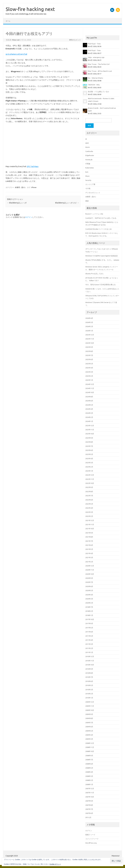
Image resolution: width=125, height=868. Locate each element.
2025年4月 (89, 368)
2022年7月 (89, 496)
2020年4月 (89, 595)
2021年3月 (89, 557)
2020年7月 (89, 582)
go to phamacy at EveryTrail (16, 54)
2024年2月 (89, 417)
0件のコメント (75, 40)
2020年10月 (90, 574)
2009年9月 (89, 714)
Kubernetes (90, 168)
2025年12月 (90, 335)
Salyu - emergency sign (96, 57)
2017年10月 (90, 619)
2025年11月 (90, 339)
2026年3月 (89, 322)
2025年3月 (89, 372)
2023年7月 (89, 446)
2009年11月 (90, 706)
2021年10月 (90, 529)
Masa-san (16, 40)
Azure (88, 147)
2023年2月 (89, 467)
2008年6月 (89, 764)
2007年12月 (90, 789)
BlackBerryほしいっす (17, 203)
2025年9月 (89, 347)
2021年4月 (89, 553)
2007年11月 (90, 793)
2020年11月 (90, 570)
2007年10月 (90, 797)
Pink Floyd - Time (94, 44)
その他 (88, 188)
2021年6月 (89, 545)
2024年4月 (89, 409)
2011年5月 (89, 636)
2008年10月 (90, 751)
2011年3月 (89, 644)
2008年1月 (89, 784)
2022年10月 (90, 483)
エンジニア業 (90, 184)
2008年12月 (90, 743)
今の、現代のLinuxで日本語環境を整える (100, 285)
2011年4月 (89, 640)
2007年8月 (89, 805)
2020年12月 (90, 566)
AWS (87, 143)
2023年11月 (90, 430)
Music (87, 176)
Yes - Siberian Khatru (95, 78)
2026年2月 (89, 326)
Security (88, 180)
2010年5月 (89, 685)
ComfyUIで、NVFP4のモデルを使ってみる (101, 218)
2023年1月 (89, 471)
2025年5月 (89, 364)
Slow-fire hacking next (30, 9)
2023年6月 (89, 450)
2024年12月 (90, 384)
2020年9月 (89, 578)
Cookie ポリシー (55, 864)
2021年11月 (90, 524)
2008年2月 (89, 780)
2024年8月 (89, 397)
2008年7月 (89, 760)
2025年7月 (89, 355)
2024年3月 (89, 413)
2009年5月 (89, 731)
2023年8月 (89, 442)
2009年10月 (90, 710)
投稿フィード (90, 835)
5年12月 (88, 817)
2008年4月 (89, 772)
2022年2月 (89, 516)
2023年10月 (90, 434)
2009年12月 (90, 702)
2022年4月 (89, 508)
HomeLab (89, 160)
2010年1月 (89, 698)
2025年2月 (89, 376)
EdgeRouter (90, 155)
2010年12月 (90, 656)
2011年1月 (89, 652)
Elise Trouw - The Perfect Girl (99, 64)
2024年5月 (89, 405)
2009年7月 (89, 723)
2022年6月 (89, 500)
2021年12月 (90, 520)
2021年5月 (89, 549)
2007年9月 (89, 801)
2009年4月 (89, 735)
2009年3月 (89, 739)
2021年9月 (89, 533)
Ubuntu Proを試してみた (95, 274)
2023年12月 (90, 426)
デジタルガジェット (93, 193)
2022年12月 (90, 475)
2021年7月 (89, 541)
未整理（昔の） (21, 187)
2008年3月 (89, 776)
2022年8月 (89, 492)
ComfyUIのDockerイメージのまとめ (99, 229)
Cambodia (89, 151)
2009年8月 (89, 718)
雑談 (87, 201)
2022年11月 (90, 479)
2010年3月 (89, 690)
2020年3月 (89, 599)
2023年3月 (89, 463)
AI (86, 139)
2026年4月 (89, 318)
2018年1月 (89, 615)
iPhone (34, 187)
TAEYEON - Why (94, 85)
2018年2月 (89, 611)
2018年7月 (89, 607)
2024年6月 (89, 401)
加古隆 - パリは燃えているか (99, 92)
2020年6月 (89, 586)
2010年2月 (89, 694)
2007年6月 (89, 813)
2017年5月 (89, 628)
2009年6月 (89, 727)
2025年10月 (90, 343)
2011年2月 (89, 648)
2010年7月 (89, 677)
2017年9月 (89, 623)
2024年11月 (90, 388)
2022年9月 (89, 487)
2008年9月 (89, 756)
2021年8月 (89, 537)
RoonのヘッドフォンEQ (94, 214)
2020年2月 (89, 603)
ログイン (29, 217)
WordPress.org (91, 843)
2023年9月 (89, 438)
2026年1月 (89, 331)
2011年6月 (89, 632)
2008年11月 (90, 747)
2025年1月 (89, 380)
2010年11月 (90, 661)
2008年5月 (89, 768)
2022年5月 (89, 504)
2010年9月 (89, 669)
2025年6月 (89, 359)
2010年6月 (89, 681)
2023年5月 (89, 454)
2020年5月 (89, 590)
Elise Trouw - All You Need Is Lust (100, 71)
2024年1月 (89, 421)
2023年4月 (89, 459)
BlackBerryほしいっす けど (67, 203)
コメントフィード (92, 839)
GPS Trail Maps (33, 166)
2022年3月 (89, 512)
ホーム (8, 21)
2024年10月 (90, 392)
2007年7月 (89, 809)
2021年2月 (89, 562)
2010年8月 (89, 673)
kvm (87, 172)
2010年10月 (90, 665)
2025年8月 (89, 351)
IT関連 (88, 164)
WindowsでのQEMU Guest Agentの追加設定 (102, 256)
